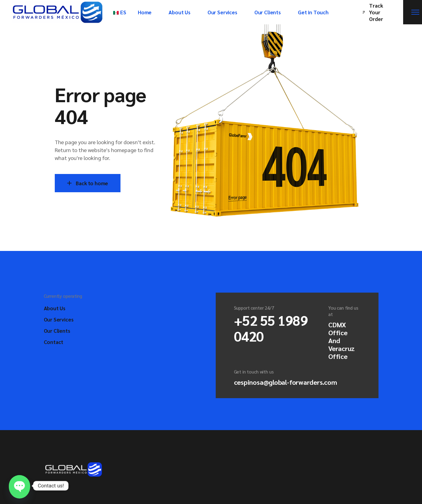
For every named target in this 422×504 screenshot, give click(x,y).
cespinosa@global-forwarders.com (286, 382)
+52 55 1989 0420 (271, 328)
